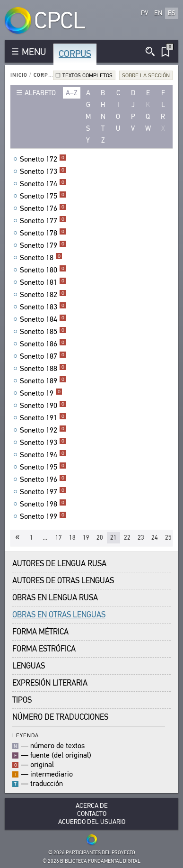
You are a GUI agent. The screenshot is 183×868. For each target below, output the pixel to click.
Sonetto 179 (43, 245)
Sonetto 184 (43, 319)
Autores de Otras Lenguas (63, 581)
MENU (34, 52)
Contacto (92, 814)
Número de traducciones (60, 717)
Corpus (75, 54)
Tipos (22, 700)
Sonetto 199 (43, 516)
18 (72, 538)
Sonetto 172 (43, 159)
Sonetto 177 (43, 221)
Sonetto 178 (43, 233)
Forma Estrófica (44, 649)
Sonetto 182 (43, 295)
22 (127, 538)
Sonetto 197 (43, 492)
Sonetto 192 (43, 430)
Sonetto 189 (43, 381)
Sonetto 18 (41, 258)
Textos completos (87, 75)
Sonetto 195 (43, 467)
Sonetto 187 (43, 356)
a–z (72, 93)
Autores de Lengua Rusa (59, 564)
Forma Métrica (40, 632)
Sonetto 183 (43, 307)
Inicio (19, 75)
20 (100, 538)
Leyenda (26, 735)
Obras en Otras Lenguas (59, 615)
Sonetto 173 (43, 172)
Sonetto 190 (43, 406)
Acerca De (92, 806)
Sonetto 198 (43, 504)
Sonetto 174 (43, 184)
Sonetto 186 (43, 344)
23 (141, 538)
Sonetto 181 (43, 282)
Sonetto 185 (43, 332)
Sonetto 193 (43, 443)
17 (59, 538)
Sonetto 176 (43, 208)
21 (113, 538)
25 (168, 538)
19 (86, 538)
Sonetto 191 (43, 418)
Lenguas (29, 666)
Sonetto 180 (43, 270)
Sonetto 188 (43, 369)
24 (155, 538)
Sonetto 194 (43, 455)
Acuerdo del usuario (92, 822)
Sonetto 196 (43, 479)
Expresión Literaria (50, 683)
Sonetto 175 (43, 196)
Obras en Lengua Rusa (55, 598)
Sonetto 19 (41, 393)
